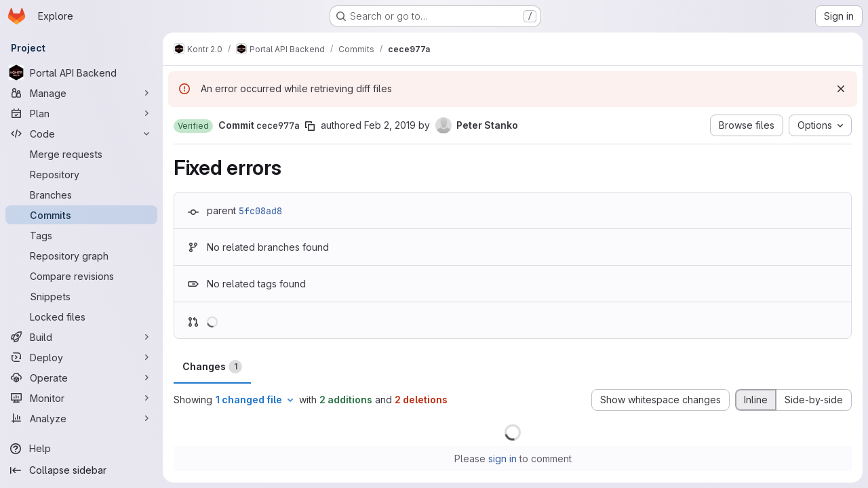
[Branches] (81, 195)
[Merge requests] (81, 154)
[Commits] (81, 215)
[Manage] (81, 93)
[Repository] (81, 174)
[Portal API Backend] (81, 73)
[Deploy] (81, 357)
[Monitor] (81, 398)
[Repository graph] (81, 256)
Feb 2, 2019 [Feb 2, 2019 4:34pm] (390, 125)
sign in (502, 459)
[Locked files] (81, 317)
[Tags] (81, 235)
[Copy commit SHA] (310, 126)
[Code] (81, 134)
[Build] (81, 337)
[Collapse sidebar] (81, 470)
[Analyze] (81, 418)
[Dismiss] (841, 89)
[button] (193, 126)
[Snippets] (81, 296)
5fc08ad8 (260, 211)
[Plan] (81, 113)
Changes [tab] (212, 367)
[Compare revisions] (81, 276)
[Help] (81, 449)
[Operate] (81, 378)
